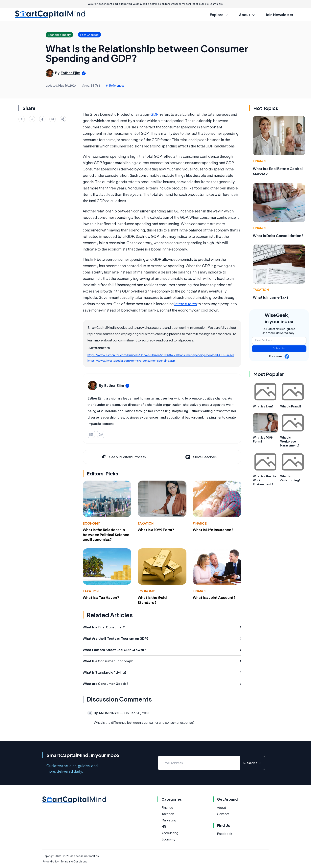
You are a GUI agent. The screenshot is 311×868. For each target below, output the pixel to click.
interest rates (186, 304)
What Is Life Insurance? (213, 530)
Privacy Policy (50, 862)
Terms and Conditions (74, 862)
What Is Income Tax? (271, 297)
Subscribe (279, 348)
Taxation (146, 523)
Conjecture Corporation (84, 856)
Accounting (170, 833)
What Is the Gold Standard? (152, 600)
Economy (91, 523)
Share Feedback (201, 457)
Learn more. (216, 4)
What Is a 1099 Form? (156, 530)
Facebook (225, 834)
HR (164, 826)
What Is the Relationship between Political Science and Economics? (106, 535)
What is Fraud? (291, 406)
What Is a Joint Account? (214, 597)
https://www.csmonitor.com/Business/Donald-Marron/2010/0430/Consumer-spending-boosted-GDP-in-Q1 (161, 355)
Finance (200, 523)
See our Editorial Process (123, 457)
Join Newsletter (279, 15)
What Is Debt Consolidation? (278, 236)
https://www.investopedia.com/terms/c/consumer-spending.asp (131, 360)
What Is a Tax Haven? (101, 597)
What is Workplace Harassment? (290, 441)
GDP (155, 114)
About (222, 807)
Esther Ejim (71, 73)
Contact (223, 814)
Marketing (169, 820)
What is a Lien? (263, 406)
